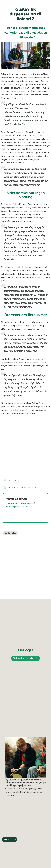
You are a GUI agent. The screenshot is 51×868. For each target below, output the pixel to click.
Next (46, 56)
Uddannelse (10, 533)
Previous (5, 56)
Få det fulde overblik (23, 658)
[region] (26, 56)
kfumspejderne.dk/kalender (19, 507)
